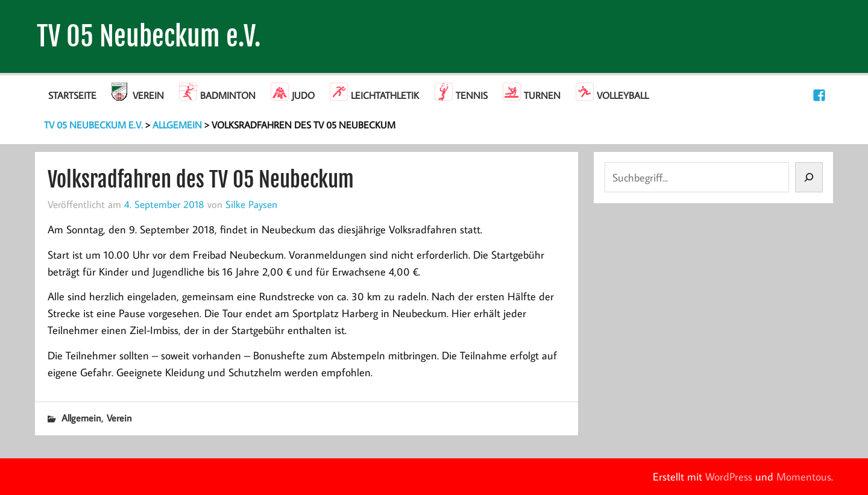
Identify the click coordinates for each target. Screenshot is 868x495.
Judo (303, 95)
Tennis (472, 95)
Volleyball (623, 95)
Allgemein (81, 418)
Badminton (228, 95)
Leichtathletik (385, 95)
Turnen (542, 95)
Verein (148, 95)
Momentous (804, 477)
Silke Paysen (251, 204)
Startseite (72, 95)
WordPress (729, 477)
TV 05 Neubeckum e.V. (149, 36)
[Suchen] (809, 177)
